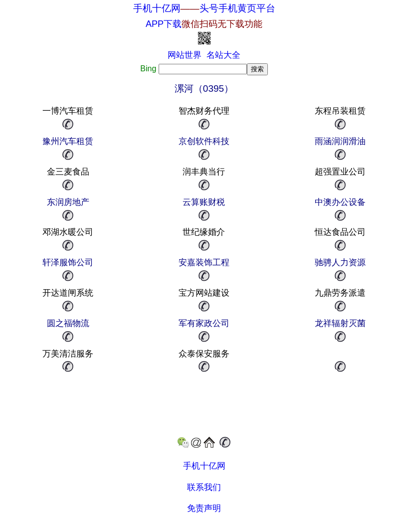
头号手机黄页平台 (237, 8)
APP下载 (204, 24)
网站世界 (185, 55)
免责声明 (204, 508)
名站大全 (223, 55)
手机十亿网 (157, 8)
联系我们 (204, 487)
